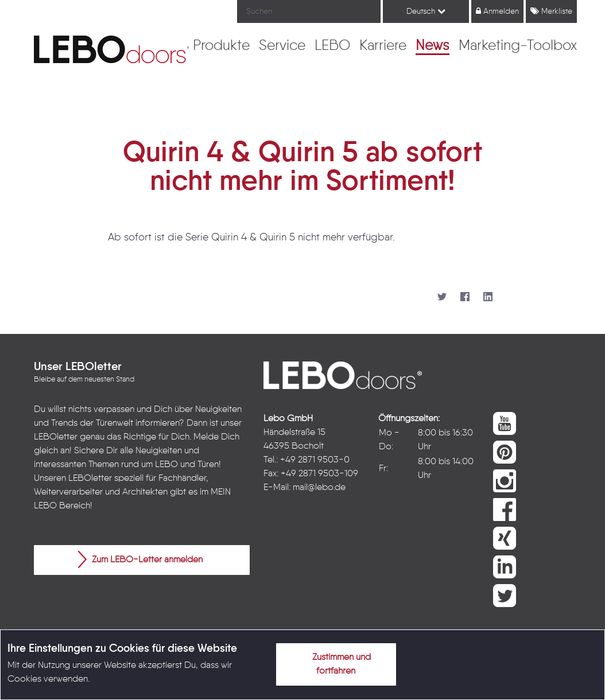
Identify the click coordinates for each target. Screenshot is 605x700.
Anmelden (497, 11)
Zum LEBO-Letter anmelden (140, 559)
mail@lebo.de (319, 488)
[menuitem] (221, 46)
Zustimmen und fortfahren (335, 662)
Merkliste (551, 11)
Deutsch (426, 11)
